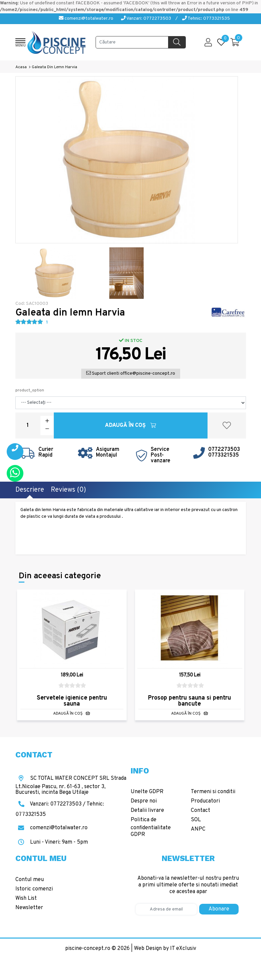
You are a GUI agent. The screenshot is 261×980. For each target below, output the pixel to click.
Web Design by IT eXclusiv (165, 949)
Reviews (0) (68, 490)
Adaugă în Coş (130, 425)
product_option (30, 390)
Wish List (26, 898)
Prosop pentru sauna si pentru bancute (189, 701)
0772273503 (224, 450)
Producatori (205, 801)
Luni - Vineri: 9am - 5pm (52, 842)
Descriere (30, 490)
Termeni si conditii (213, 792)
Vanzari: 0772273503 (146, 19)
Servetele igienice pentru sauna (72, 701)
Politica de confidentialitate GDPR (151, 827)
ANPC (198, 829)
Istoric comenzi (34, 889)
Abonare (219, 909)
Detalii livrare (147, 811)
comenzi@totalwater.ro (86, 19)
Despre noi (144, 801)
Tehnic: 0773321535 (206, 19)
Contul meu (30, 880)
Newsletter (29, 908)
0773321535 (224, 455)
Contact (201, 811)
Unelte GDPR (147, 792)
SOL (196, 820)
